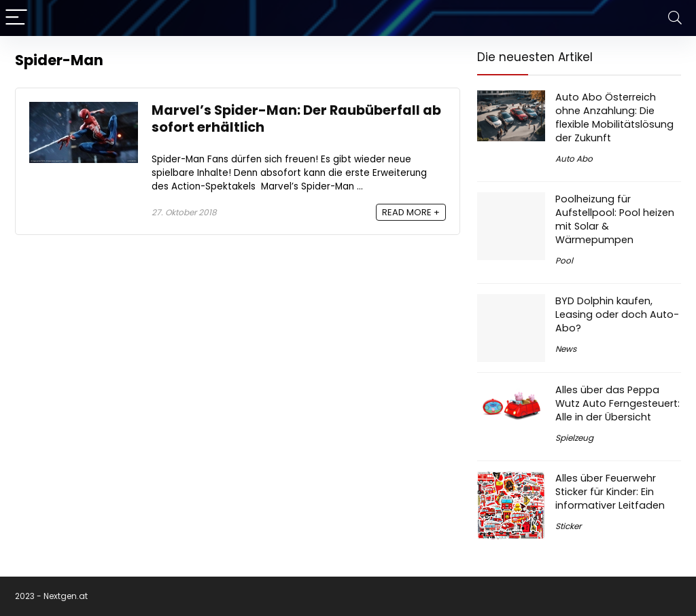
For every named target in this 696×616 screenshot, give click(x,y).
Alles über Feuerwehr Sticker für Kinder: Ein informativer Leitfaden (610, 492)
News (566, 349)
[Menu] (16, 18)
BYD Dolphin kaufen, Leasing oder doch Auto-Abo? (617, 314)
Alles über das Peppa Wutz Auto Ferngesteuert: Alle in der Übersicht (617, 403)
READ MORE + (411, 212)
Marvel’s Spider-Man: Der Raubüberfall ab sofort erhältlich (296, 119)
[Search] (675, 18)
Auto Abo (574, 159)
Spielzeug (574, 438)
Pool (564, 260)
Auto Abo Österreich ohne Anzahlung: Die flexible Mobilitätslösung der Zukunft (614, 117)
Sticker (568, 526)
